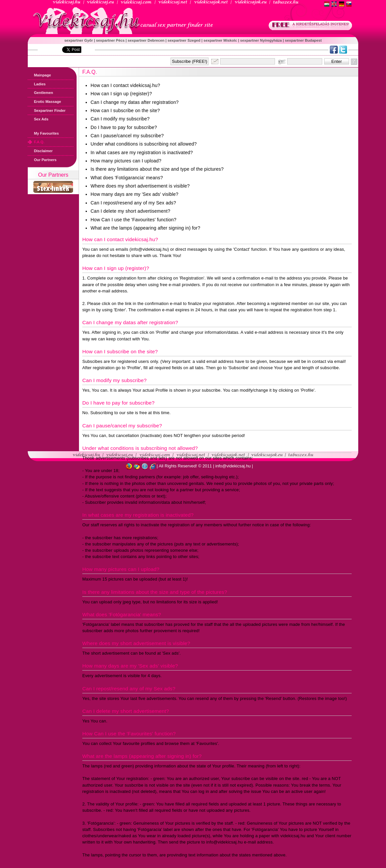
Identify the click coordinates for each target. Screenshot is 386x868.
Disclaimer (40, 151)
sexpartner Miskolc (221, 40)
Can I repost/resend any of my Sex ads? (133, 203)
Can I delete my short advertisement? (130, 211)
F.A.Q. (36, 142)
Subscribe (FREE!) (190, 61)
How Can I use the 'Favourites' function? (134, 220)
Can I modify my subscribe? (120, 119)
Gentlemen (40, 93)
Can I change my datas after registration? (135, 102)
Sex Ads (38, 119)
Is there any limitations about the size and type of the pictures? (157, 169)
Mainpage (39, 75)
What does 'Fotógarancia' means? (127, 178)
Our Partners (42, 160)
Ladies (37, 84)
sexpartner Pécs (111, 40)
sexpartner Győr (79, 40)
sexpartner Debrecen (146, 40)
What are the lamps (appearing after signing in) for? (145, 228)
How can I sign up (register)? (121, 94)
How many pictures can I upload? (126, 161)
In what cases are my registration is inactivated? (142, 152)
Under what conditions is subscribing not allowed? (144, 144)
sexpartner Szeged (185, 40)
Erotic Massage (44, 102)
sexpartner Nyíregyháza (261, 40)
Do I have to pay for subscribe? (124, 127)
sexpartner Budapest (303, 40)
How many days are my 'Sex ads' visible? (135, 194)
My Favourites (43, 133)
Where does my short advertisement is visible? (140, 186)
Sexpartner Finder (47, 110)
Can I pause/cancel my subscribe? (127, 136)
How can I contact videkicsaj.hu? (125, 85)
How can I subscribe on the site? (125, 110)
